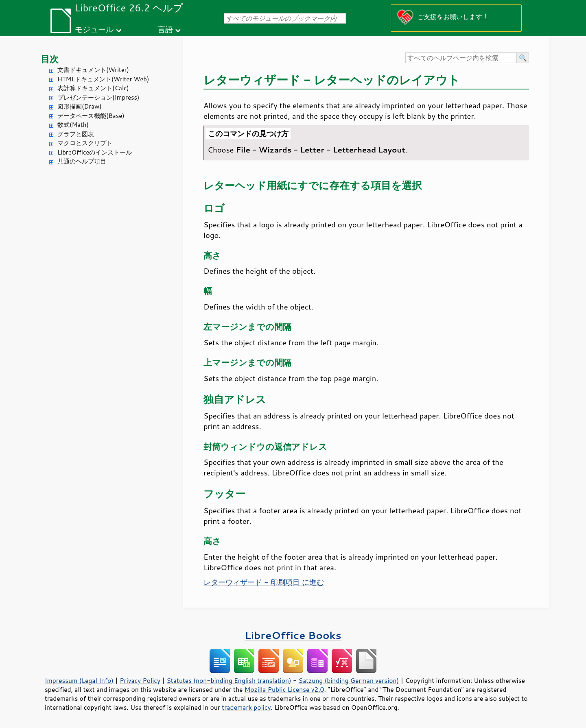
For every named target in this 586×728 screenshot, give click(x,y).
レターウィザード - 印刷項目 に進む (264, 582)
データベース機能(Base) (91, 116)
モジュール (94, 29)
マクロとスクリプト (85, 143)
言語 (165, 29)
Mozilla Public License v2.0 (284, 689)
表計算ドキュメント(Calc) (93, 88)
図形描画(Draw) (80, 106)
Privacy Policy (140, 680)
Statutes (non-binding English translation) (229, 680)
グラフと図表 (76, 134)
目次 (50, 59)
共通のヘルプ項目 (82, 161)
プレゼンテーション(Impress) (98, 97)
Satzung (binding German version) (349, 680)
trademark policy (246, 707)
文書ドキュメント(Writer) (93, 70)
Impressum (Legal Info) (79, 680)
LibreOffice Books (293, 635)
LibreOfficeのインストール (95, 152)
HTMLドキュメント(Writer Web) (103, 79)
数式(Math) (73, 125)
